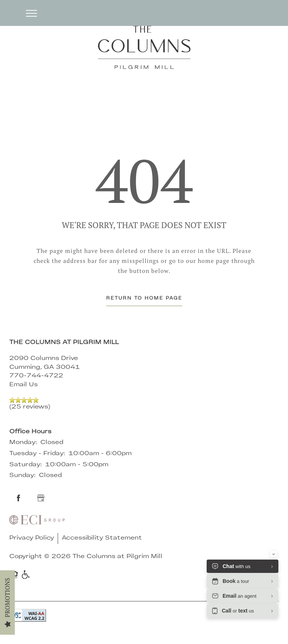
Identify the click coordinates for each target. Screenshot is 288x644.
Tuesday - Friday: (37, 454)
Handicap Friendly (26, 574)
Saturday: (26, 465)
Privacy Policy (32, 538)
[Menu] (31, 13)
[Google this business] (41, 498)
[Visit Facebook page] (18, 498)
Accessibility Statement (102, 538)
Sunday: (22, 476)
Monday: (23, 443)
